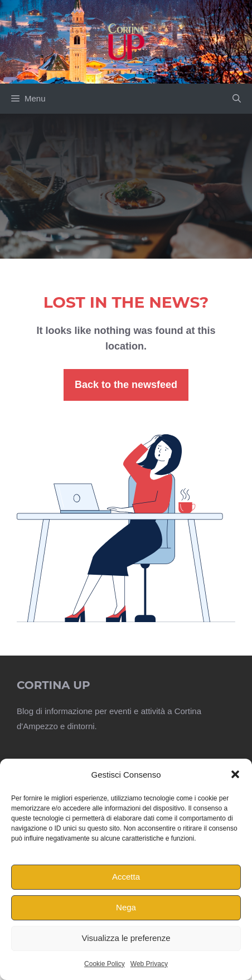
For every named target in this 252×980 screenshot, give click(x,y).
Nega (126, 907)
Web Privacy (149, 964)
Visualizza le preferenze (126, 938)
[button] (235, 774)
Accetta (126, 877)
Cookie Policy (105, 964)
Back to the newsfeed (126, 385)
